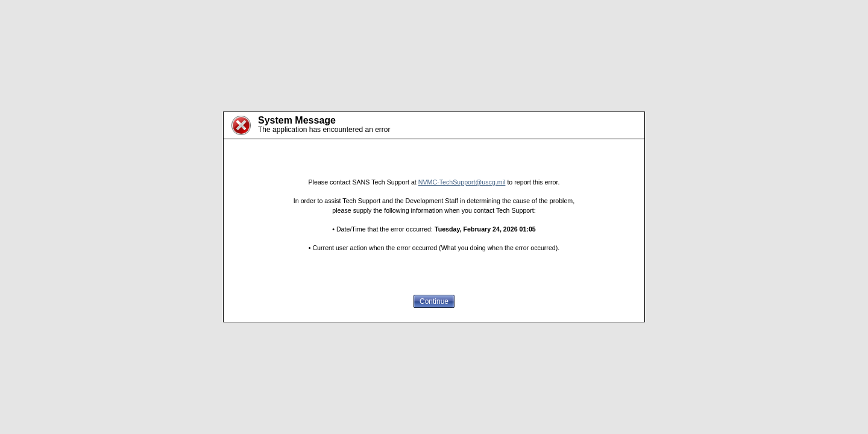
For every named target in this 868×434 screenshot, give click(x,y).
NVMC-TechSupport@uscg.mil (462, 182)
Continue (434, 301)
